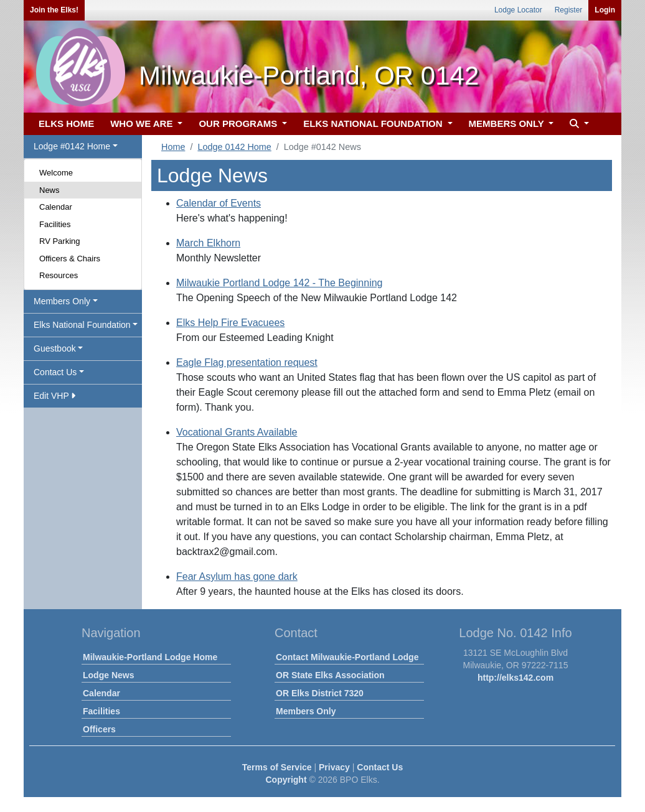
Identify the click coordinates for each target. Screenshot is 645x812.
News (49, 190)
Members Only (306, 711)
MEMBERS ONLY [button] (508, 124)
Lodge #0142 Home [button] (72, 146)
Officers (99, 729)
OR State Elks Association (330, 675)
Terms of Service (277, 767)
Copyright (286, 780)
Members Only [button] (62, 301)
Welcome (56, 173)
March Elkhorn (208, 243)
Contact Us (380, 767)
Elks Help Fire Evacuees (230, 323)
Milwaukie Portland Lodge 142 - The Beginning (279, 283)
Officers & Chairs (70, 259)
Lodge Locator (518, 10)
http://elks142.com (516, 678)
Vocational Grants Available (237, 432)
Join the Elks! (54, 10)
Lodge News (108, 675)
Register (569, 10)
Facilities (55, 224)
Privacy (334, 767)
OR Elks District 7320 (320, 693)
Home (173, 147)
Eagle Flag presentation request (247, 362)
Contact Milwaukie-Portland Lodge (347, 657)
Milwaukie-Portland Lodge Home (150, 657)
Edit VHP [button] (54, 396)
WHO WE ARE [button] (143, 124)
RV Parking (60, 241)
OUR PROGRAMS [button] (239, 124)
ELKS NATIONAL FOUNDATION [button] (374, 124)
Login (605, 10)
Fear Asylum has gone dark (237, 576)
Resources (59, 275)
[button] (578, 124)
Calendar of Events (219, 203)
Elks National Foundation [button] (82, 325)
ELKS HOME (66, 124)
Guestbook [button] (55, 348)
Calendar (56, 207)
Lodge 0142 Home (234, 147)
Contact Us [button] (55, 372)
